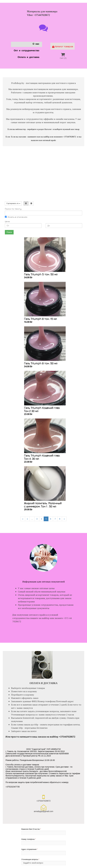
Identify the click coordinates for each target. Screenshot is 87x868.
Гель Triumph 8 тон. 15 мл (40, 319)
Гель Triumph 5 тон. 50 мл (41, 274)
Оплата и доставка (28, 58)
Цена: (7, 221)
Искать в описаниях (16, 217)
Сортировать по (13, 203)
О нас (36, 44)
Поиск (9, 232)
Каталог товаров (63, 46)
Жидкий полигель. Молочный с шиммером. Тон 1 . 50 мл (43, 505)
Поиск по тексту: (13, 209)
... (32, 519)
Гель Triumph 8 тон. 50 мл (41, 363)
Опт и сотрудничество (27, 51)
